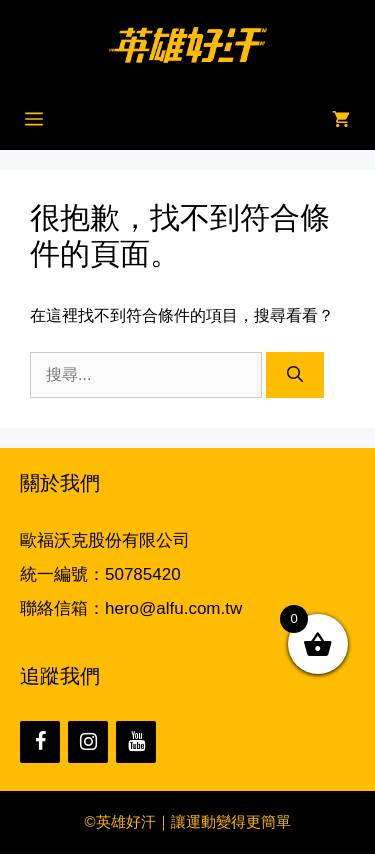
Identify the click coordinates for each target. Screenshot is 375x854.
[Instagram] (88, 742)
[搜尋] (295, 375)
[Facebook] (40, 742)
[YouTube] (136, 742)
